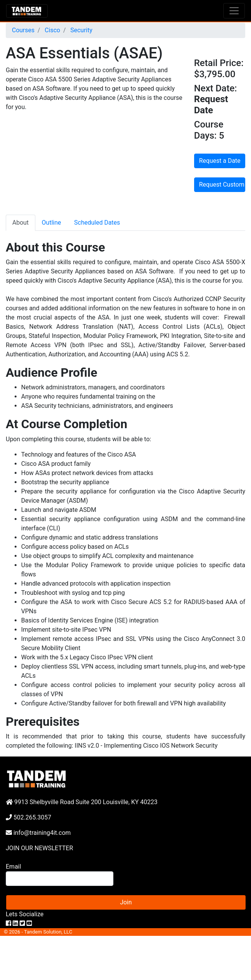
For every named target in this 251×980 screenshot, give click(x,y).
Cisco (52, 30)
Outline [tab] (52, 223)
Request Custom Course (222, 185)
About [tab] (21, 223)
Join (126, 902)
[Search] (60, 879)
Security (81, 30)
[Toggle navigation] (234, 11)
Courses (23, 30)
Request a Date (220, 161)
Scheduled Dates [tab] (97, 223)
